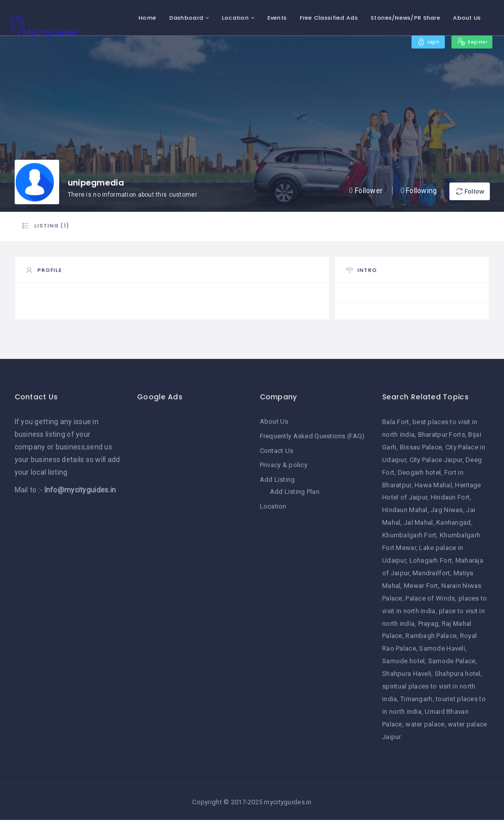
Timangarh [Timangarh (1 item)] (417, 703)
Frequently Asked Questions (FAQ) (312, 440)
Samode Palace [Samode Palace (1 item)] (452, 665)
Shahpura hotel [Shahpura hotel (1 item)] (458, 678)
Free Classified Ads (329, 18)
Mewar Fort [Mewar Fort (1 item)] (421, 590)
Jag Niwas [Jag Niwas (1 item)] (447, 514)
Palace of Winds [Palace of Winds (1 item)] (430, 602)
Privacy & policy (284, 468)
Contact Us (277, 454)
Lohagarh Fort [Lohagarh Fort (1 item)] (431, 564)
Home (147, 18)
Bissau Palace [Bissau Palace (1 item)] (421, 451)
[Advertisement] (191, 571)
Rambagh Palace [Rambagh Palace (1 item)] (431, 640)
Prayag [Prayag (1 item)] (428, 627)
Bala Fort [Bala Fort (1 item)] (396, 426)
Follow (460, 191)
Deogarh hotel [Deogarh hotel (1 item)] (420, 476)
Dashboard (187, 18)
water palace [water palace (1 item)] (425, 728)
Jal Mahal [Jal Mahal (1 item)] (419, 527)
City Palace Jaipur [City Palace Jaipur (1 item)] (436, 464)
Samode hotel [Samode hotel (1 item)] (403, 665)
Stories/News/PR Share (405, 18)
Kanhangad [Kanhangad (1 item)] (454, 527)
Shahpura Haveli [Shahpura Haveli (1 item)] (407, 678)
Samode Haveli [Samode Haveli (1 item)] (442, 652)
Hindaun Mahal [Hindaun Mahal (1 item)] (405, 514)
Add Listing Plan (295, 494)
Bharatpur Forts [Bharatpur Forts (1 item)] (442, 439)
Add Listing (278, 482)
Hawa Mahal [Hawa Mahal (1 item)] (433, 489)
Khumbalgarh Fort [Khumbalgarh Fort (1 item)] (409, 539)
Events (277, 18)
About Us (467, 18)
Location (235, 18)
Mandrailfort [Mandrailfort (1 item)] (431, 577)
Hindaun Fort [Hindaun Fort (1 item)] (450, 501)
